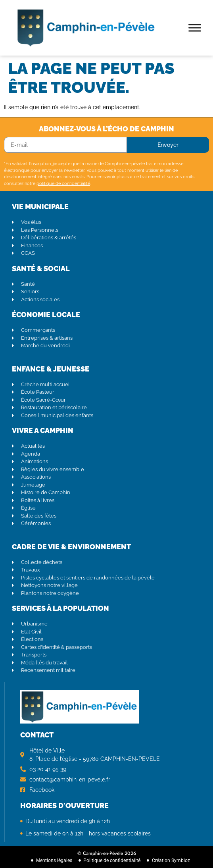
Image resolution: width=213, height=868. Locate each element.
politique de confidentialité (63, 184)
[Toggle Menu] (195, 28)
